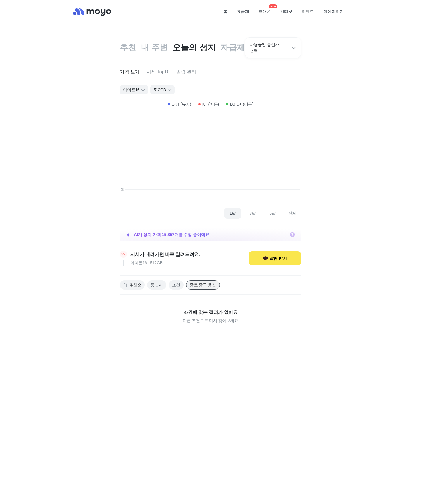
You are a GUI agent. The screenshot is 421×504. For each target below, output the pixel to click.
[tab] (130, 72)
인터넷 (286, 11)
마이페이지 (334, 11)
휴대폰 (267, 10)
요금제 (243, 11)
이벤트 (308, 11)
